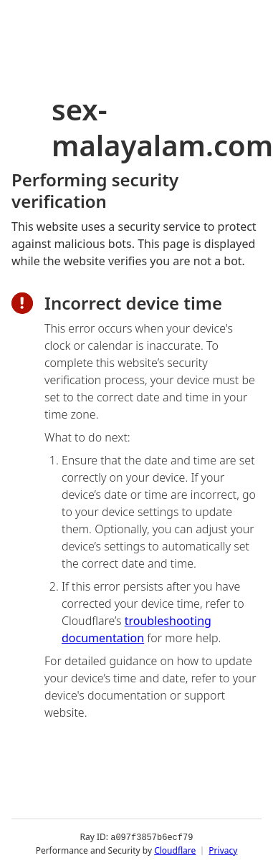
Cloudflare (175, 850)
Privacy (223, 850)
